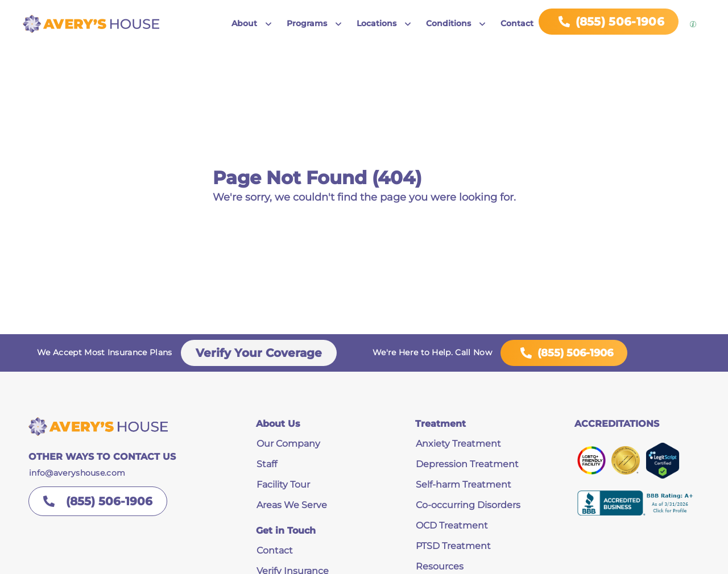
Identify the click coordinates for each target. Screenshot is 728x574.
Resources (440, 566)
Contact (517, 23)
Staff (267, 464)
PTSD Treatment (453, 546)
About (244, 23)
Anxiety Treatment (458, 444)
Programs (307, 23)
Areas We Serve (292, 505)
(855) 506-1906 (564, 353)
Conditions (448, 23)
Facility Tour (283, 484)
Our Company (288, 444)
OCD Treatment (452, 525)
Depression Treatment (467, 464)
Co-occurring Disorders (468, 505)
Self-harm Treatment (464, 484)
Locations (377, 23)
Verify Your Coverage (259, 353)
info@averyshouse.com (77, 473)
